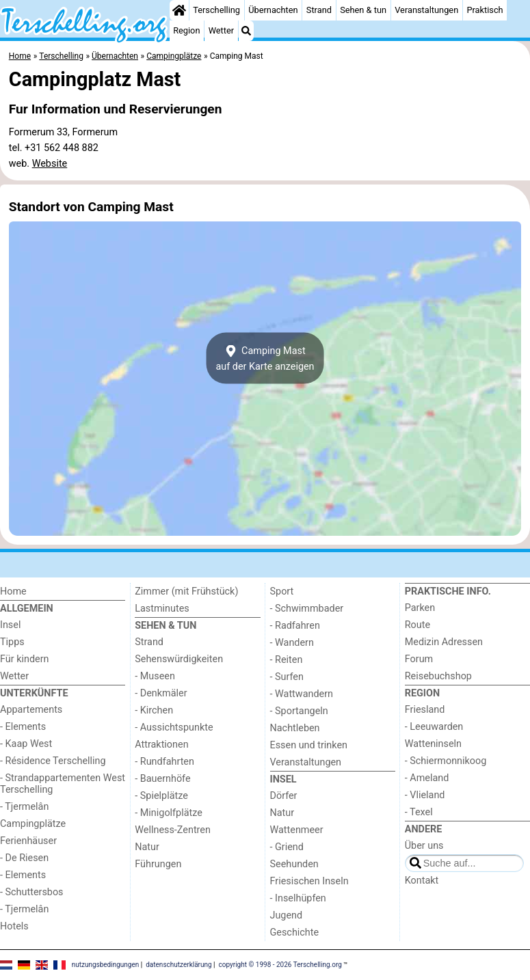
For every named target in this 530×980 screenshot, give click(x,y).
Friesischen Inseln (309, 881)
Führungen (158, 864)
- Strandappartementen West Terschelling (63, 784)
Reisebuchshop (438, 676)
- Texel (419, 812)
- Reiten (287, 660)
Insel (10, 625)
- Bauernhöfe (162, 779)
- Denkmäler (161, 693)
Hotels (14, 926)
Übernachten (273, 10)
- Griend (287, 847)
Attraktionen (161, 745)
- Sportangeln (299, 711)
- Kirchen (154, 710)
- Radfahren (295, 626)
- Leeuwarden (434, 727)
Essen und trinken (309, 745)
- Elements (23, 727)
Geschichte (295, 933)
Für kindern (25, 659)
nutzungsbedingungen (106, 965)
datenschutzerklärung (178, 965)
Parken (420, 608)
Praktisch (485, 10)
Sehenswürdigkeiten (179, 659)
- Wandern (292, 643)
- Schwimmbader (307, 609)
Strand (319, 10)
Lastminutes (162, 609)
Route (418, 625)
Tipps (12, 642)
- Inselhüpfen (298, 898)
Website (50, 164)
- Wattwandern (302, 694)
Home (13, 591)
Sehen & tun (363, 10)
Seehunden (294, 864)
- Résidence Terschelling (53, 761)
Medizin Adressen (444, 642)
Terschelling (216, 10)
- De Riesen (24, 858)
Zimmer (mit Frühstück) (186, 591)
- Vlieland (425, 795)
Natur (147, 847)
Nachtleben (295, 728)
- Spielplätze (161, 796)
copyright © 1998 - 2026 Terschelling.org (280, 965)
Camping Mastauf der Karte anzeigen (265, 358)
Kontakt (422, 881)
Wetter (221, 30)
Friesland (425, 710)
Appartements (31, 710)
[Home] (179, 10)
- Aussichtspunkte (174, 727)
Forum (419, 659)
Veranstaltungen (426, 10)
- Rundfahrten (164, 762)
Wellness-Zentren (173, 830)
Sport (282, 591)
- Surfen (287, 677)
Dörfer (284, 796)
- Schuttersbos (32, 892)
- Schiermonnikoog (446, 761)
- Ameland (427, 778)
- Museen (155, 676)
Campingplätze (33, 824)
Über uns (424, 846)
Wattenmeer (297, 830)
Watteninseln (433, 744)
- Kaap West (26, 744)
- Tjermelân (24, 807)
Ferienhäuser (28, 841)
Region (186, 30)
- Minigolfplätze (169, 813)
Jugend (287, 915)
